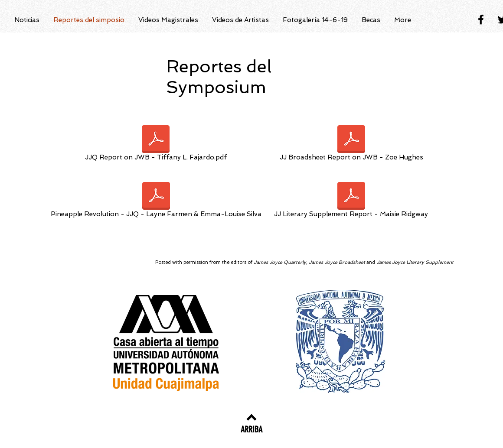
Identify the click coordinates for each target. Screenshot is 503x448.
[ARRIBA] (251, 429)
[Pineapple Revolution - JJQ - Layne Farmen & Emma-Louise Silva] (156, 201)
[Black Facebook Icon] (481, 19)
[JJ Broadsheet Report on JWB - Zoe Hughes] (351, 145)
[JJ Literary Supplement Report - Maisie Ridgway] (351, 201)
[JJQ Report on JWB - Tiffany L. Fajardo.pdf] (156, 145)
